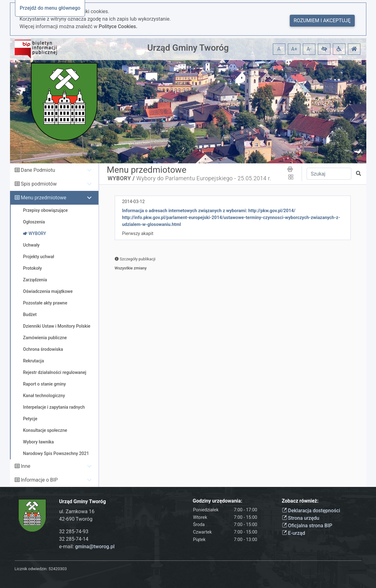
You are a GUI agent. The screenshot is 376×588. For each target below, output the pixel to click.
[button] (324, 49)
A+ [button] (294, 49)
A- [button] (309, 49)
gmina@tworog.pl (95, 547)
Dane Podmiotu (38, 170)
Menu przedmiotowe (43, 198)
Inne (25, 466)
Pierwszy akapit (138, 234)
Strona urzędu (301, 518)
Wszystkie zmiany (131, 268)
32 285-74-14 (74, 539)
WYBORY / (121, 178)
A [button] (279, 49)
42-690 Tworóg (76, 519)
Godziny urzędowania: (218, 501)
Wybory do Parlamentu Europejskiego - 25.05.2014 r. (204, 178)
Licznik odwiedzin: (31, 569)
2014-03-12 (134, 202)
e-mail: (87, 547)
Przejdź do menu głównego (50, 8)
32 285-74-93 (74, 532)
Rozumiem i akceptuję (322, 20)
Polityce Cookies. (118, 26)
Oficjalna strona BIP (307, 526)
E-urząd (294, 533)
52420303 (58, 569)
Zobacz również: (300, 501)
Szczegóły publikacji (135, 259)
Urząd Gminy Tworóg (188, 48)
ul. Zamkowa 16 (77, 511)
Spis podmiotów (39, 184)
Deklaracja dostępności (311, 511)
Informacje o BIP (39, 480)
